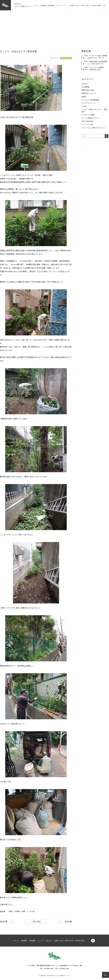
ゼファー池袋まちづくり (90, 118)
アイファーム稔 (87, 124)
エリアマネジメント (89, 103)
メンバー (59, 6)
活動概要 (44, 6)
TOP (106, 975)
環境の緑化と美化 (88, 90)
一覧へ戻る (36, 922)
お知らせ (66, 6)
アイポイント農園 (88, 115)
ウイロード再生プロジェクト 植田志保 (94, 111)
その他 (84, 106)
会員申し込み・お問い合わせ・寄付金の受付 (86, 6)
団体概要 (51, 6)
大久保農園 (85, 87)
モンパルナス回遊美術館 (90, 100)
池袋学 (84, 97)
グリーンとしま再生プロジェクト (94, 128)
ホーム (37, 6)
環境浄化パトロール (89, 93)
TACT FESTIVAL (88, 121)
